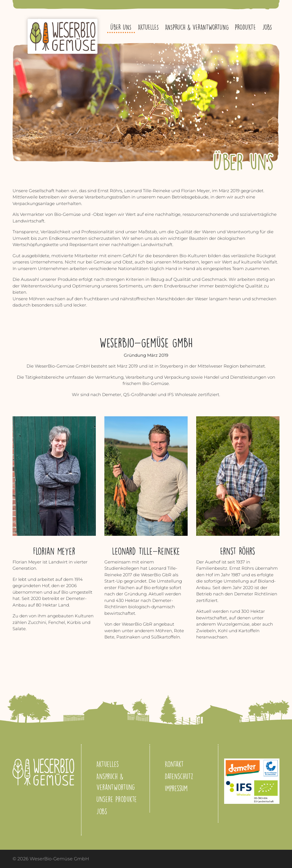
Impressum (176, 788)
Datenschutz (179, 776)
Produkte (245, 27)
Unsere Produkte (117, 799)
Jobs (267, 27)
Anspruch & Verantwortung (197, 27)
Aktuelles (148, 27)
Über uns (121, 27)
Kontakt (174, 764)
